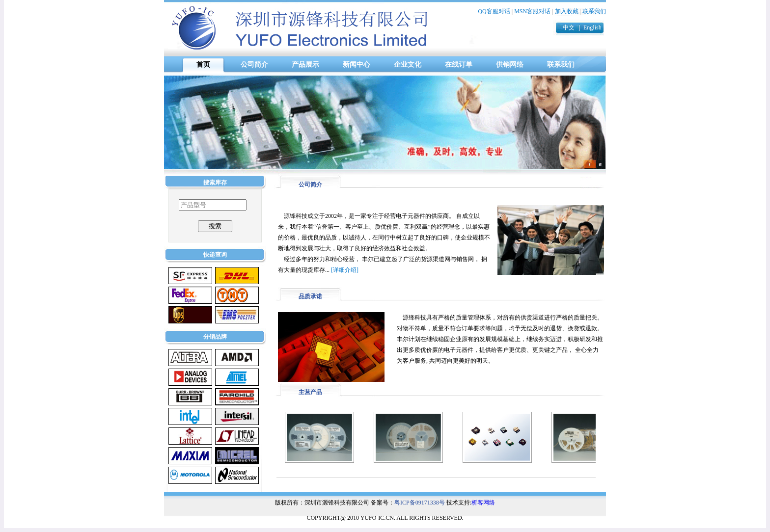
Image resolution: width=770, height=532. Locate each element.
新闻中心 (357, 65)
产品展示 (305, 65)
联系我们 (594, 11)
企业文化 (408, 65)
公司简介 (254, 65)
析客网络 (483, 503)
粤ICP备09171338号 (420, 503)
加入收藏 (567, 11)
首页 (203, 65)
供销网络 (510, 65)
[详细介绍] (345, 270)
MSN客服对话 (532, 11)
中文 (569, 27)
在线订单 (459, 65)
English (592, 27)
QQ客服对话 (494, 11)
